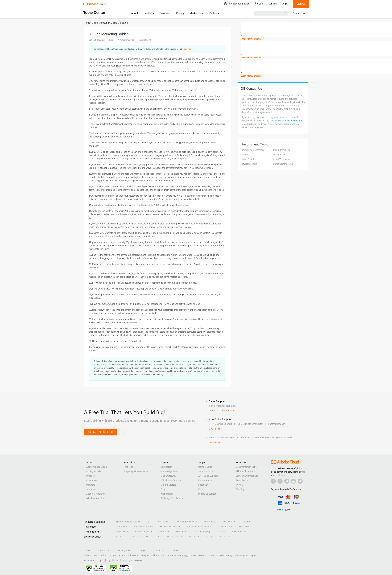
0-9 (230, 537)
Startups (91, 489)
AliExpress (145, 555)
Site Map (240, 489)
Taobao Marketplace (110, 555)
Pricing (180, 13)
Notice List (159, 550)
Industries (164, 532)
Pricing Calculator (207, 494)
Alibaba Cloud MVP (245, 471)
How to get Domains (170, 527)
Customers (92, 480)
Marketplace (197, 13)
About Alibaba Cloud (97, 467)
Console (272, 4)
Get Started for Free (100, 432)
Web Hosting (229, 522)
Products (149, 13)
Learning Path (225, 527)
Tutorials (221, 532)
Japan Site (121, 527)
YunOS (193, 555)
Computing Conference (253, 150)
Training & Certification (172, 498)
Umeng (228, 555)
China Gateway (169, 476)
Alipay (253, 555)
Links (176, 550)
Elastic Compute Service (128, 522)
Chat (211, 411)
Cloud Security (249, 159)
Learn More (246, 39)
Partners (214, 13)
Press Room (242, 480)
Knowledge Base (169, 471)
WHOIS (239, 485)
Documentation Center (247, 467)
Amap (212, 555)
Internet (245, 155)
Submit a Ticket (206, 471)
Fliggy (185, 555)
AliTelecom (203, 555)
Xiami (236, 555)
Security (246, 522)
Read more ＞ (189, 49)
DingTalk (244, 555)
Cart (259, 4)
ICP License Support (171, 480)
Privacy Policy (125, 550)
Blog (163, 489)
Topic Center (122, 532)
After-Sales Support (208, 476)
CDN (149, 522)
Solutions (165, 13)
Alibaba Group (91, 555)
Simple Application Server (136, 471)
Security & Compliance (247, 476)
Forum (202, 489)
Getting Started (169, 485)
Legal (143, 550)
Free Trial (128, 467)
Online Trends (280, 155)
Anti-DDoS (163, 522)
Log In (285, 4)
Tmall (124, 555)
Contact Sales (300, 13)
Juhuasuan (133, 555)
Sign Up (301, 4)
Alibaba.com (158, 555)
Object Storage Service (186, 522)
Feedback (203, 485)
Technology (167, 467)
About (135, 13)
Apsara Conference (96, 494)
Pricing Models (94, 471)
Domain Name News (283, 164)
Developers (182, 532)
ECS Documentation (143, 527)
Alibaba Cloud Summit (97, 498)
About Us (105, 550)
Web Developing (202, 532)
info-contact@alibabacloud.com (281, 121)
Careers (88, 550)
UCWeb (220, 555)
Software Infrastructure (199, 527)
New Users (244, 527)
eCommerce (210, 522)
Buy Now (256, 39)
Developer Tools (249, 164)
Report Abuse (205, 480)
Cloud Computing (282, 150)
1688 (168, 555)
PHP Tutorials (239, 532)
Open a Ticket (216, 429)
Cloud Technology (282, 159)
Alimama (176, 555)
